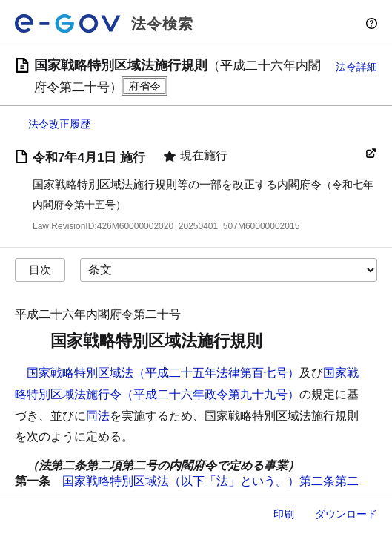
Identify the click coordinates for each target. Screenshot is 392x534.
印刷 (284, 514)
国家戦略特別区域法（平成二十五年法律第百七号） (163, 373)
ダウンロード (346, 514)
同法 (98, 416)
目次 (40, 270)
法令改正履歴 (59, 124)
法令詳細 (356, 67)
